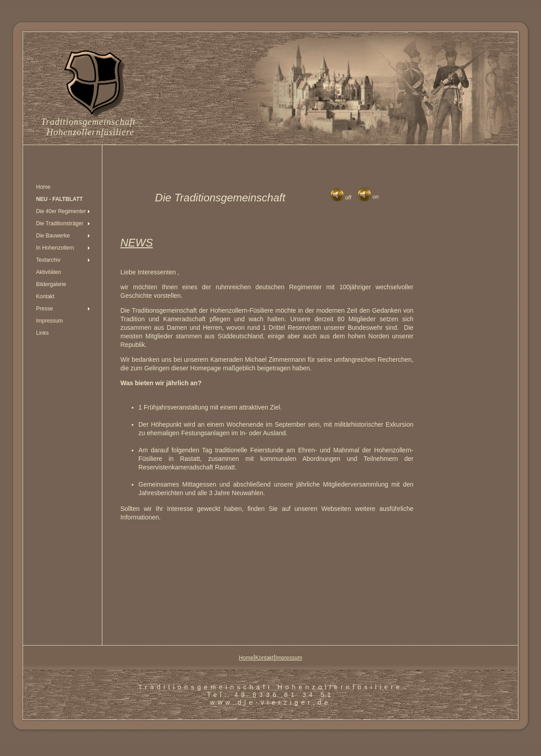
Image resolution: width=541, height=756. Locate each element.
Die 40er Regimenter (61, 211)
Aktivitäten (48, 272)
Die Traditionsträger (60, 223)
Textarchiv (48, 260)
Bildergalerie (51, 284)
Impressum (49, 321)
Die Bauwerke (53, 236)
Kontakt (45, 296)
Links (42, 333)
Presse (44, 309)
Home (43, 187)
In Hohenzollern (55, 248)
